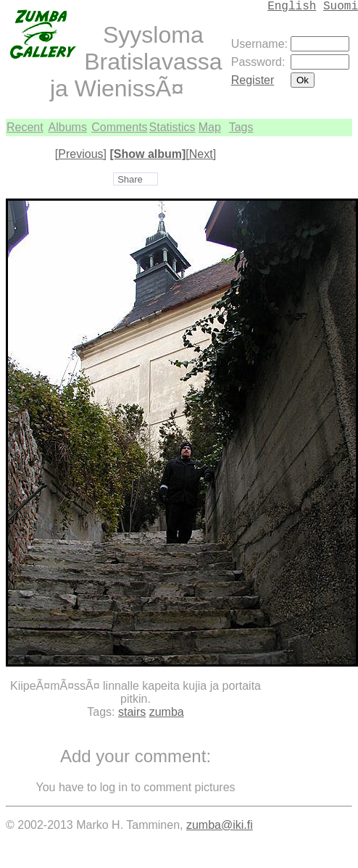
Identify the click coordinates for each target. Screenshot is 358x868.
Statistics (172, 127)
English (292, 7)
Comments (119, 127)
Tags (241, 127)
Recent (25, 127)
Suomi (341, 7)
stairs (132, 712)
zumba (167, 712)
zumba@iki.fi (220, 825)
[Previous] (81, 154)
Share (130, 179)
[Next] (201, 154)
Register (253, 80)
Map (210, 127)
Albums (68, 127)
